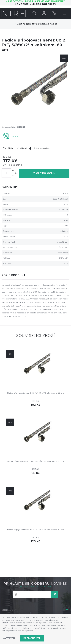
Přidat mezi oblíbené (17, 148)
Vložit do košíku (44, 173)
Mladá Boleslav (44, 4)
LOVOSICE (23, 4)
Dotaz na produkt (42, 148)
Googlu (6, 625)
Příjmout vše (32, 638)
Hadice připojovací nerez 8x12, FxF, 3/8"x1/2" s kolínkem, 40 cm (35, 393)
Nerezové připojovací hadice (42, 24)
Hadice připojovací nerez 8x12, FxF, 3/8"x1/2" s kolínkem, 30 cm (36, 461)
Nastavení (9, 638)
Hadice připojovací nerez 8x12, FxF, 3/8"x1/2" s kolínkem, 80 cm (35, 530)
